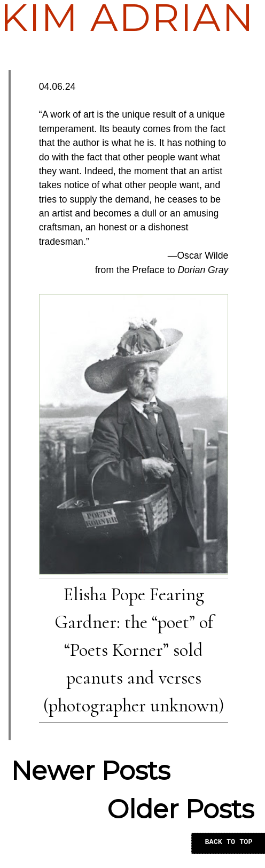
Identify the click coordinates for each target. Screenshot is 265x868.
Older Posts (181, 809)
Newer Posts (91, 771)
